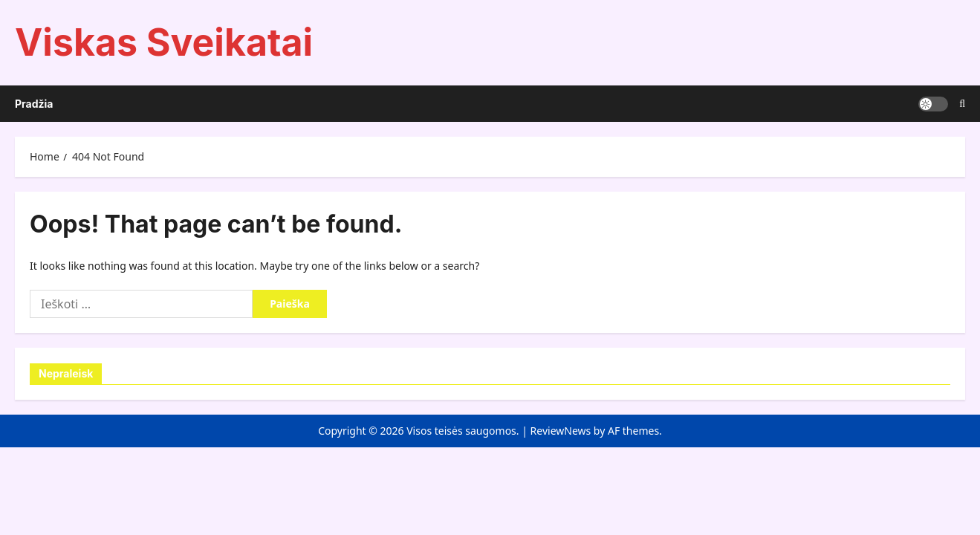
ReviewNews (561, 431)
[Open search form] (962, 104)
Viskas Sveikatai (164, 42)
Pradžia (34, 104)
